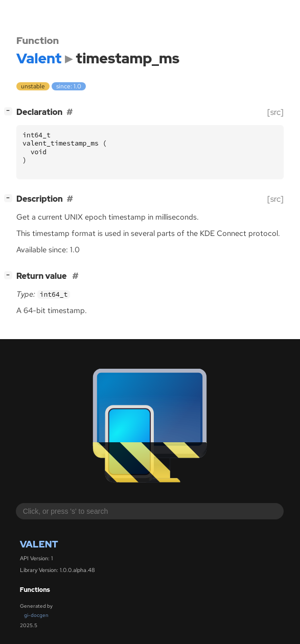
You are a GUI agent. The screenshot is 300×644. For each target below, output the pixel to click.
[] (10, 111)
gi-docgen (36, 615)
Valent (39, 544)
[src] (275, 112)
